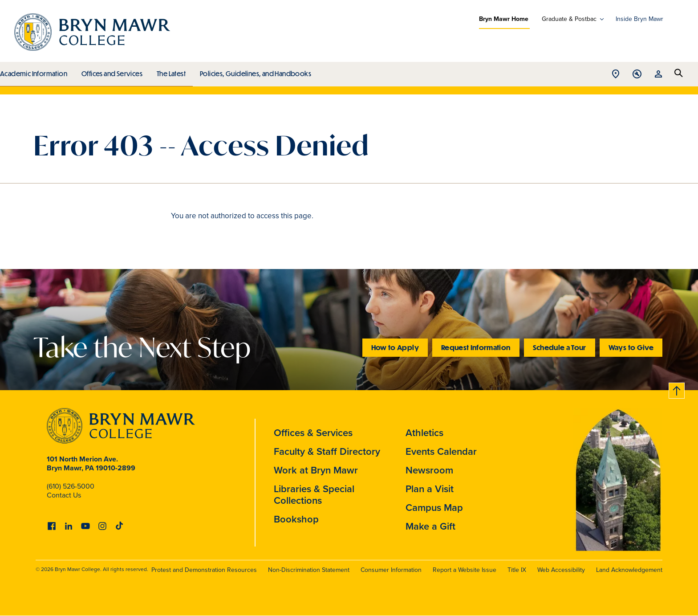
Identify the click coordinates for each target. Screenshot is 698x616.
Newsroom (429, 470)
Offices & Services (313, 433)
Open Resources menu (658, 75)
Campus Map (434, 508)
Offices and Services (111, 71)
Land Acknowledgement (629, 570)
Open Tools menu (637, 75)
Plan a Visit (430, 489)
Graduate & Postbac (569, 19)
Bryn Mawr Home (504, 19)
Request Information (476, 347)
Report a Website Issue (465, 570)
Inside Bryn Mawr (639, 19)
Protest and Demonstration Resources (204, 570)
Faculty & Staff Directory (327, 451)
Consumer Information (391, 570)
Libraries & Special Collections (314, 495)
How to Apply (395, 347)
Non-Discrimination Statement (309, 570)
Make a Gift (430, 526)
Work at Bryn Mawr (316, 470)
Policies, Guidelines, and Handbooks (252, 71)
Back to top (677, 389)
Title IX (517, 570)
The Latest (169, 71)
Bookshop (296, 519)
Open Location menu (616, 75)
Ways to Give (631, 347)
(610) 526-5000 (71, 486)
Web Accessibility (561, 570)
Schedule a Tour (560, 347)
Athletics (424, 433)
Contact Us (64, 495)
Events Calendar (441, 451)
